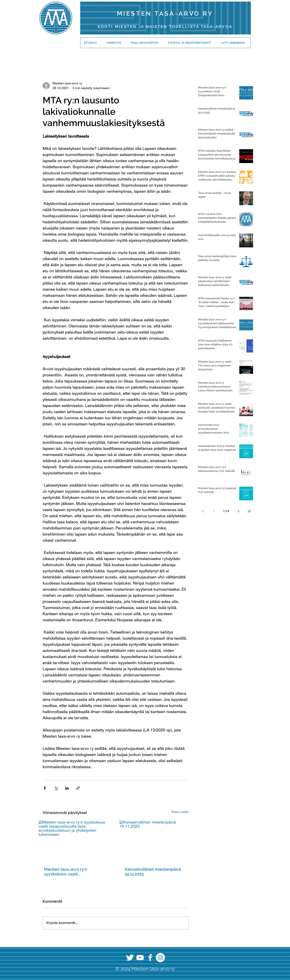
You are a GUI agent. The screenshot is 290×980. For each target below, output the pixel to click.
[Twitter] (130, 958)
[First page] (203, 511)
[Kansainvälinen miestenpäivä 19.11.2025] (156, 841)
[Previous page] (214, 511)
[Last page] (249, 511)
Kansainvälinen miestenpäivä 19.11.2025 (153, 872)
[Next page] (238, 511)
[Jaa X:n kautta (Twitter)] (56, 788)
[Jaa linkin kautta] (78, 788)
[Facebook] (150, 958)
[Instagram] (160, 958)
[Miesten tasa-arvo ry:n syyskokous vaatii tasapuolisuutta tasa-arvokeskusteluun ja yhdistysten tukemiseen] (75, 841)
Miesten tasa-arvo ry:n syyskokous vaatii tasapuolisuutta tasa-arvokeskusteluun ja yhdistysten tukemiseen (75, 872)
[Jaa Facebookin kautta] (45, 788)
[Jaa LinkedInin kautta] (67, 788)
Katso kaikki (180, 812)
